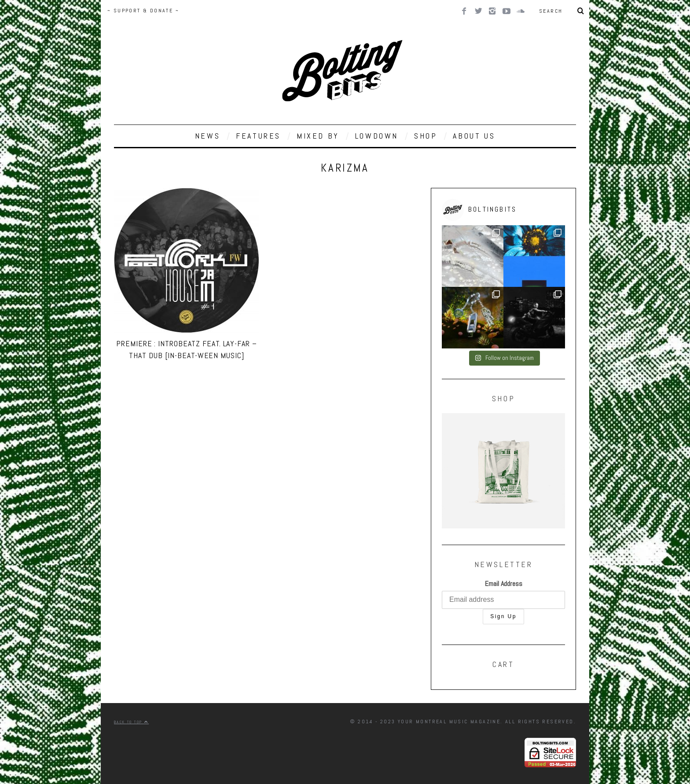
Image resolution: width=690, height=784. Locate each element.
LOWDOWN (377, 136)
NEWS (207, 136)
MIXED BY (318, 136)
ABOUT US (474, 136)
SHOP (426, 136)
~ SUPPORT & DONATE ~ (143, 11)
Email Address (504, 584)
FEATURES (258, 136)
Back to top (131, 722)
